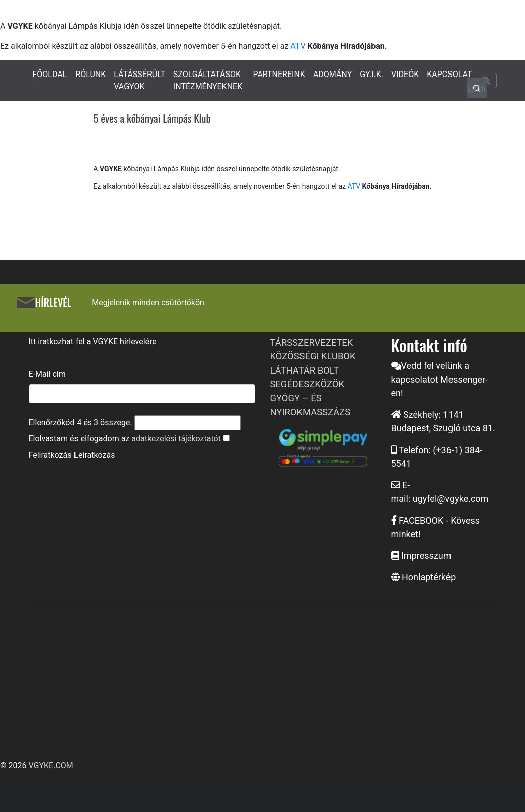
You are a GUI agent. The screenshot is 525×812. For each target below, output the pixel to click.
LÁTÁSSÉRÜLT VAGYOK (139, 80)
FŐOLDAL (50, 74)
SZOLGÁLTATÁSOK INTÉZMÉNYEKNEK (208, 80)
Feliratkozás (50, 455)
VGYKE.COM (51, 765)
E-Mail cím (47, 374)
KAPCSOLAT (449, 74)
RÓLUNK (90, 74)
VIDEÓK (405, 74)
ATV (298, 46)
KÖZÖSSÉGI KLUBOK (313, 356)
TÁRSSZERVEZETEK (312, 343)
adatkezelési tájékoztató (175, 439)
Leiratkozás (94, 455)
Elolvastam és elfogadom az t (125, 439)
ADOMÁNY (332, 74)
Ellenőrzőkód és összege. (81, 423)
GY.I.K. (371, 74)
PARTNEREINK (279, 74)
